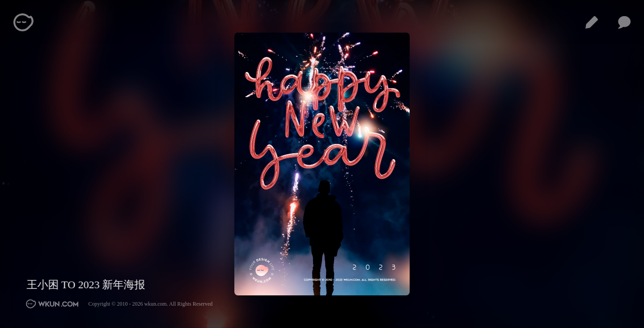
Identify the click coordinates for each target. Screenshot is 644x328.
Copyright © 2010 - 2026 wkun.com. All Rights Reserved (151, 304)
